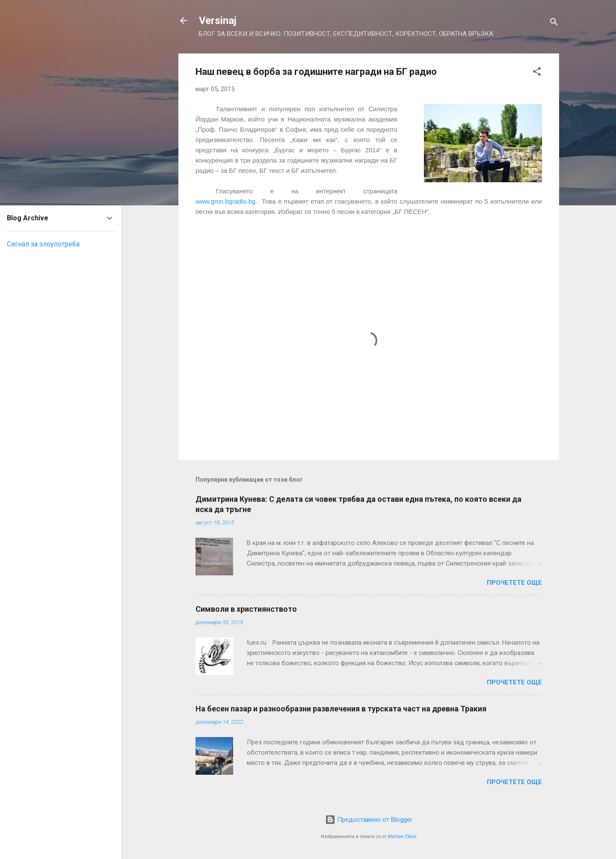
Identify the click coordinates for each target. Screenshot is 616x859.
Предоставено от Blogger (369, 820)
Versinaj (218, 21)
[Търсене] (554, 23)
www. (225, 201)
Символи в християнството (246, 609)
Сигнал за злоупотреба (43, 244)
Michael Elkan (402, 837)
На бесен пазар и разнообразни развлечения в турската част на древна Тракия (341, 709)
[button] (537, 73)
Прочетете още (514, 583)
